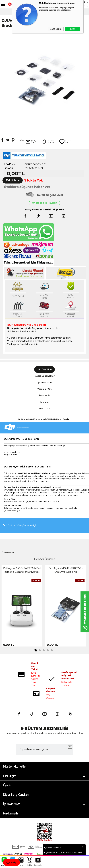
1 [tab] (36, 650)
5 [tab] (52, 650)
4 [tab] (48, 650)
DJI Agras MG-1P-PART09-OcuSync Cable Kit (66, 570)
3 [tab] (44, 650)
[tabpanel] (22, 606)
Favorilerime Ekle (66, 142)
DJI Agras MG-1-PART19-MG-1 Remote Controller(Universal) (22, 570)
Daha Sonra (56, 29)
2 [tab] (40, 650)
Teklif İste (13, 180)
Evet (72, 29)
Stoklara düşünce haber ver (27, 187)
